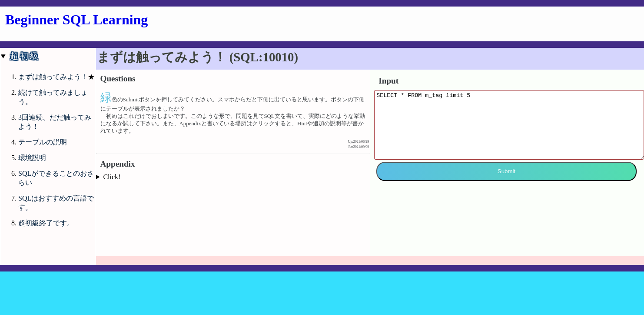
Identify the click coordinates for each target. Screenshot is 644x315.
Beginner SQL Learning (76, 20)
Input (388, 81)
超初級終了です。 (46, 223)
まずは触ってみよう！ (53, 77)
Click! (112, 177)
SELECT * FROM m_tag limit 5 (509, 131)
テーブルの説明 (43, 142)
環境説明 (32, 158)
